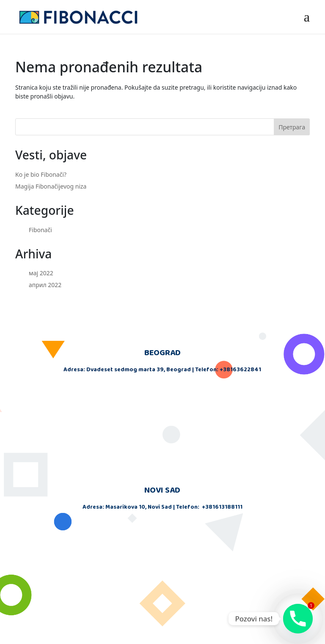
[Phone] (298, 619)
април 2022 (45, 285)
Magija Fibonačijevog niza (51, 186)
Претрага (292, 127)
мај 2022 (41, 273)
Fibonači (40, 230)
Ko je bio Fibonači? (41, 174)
